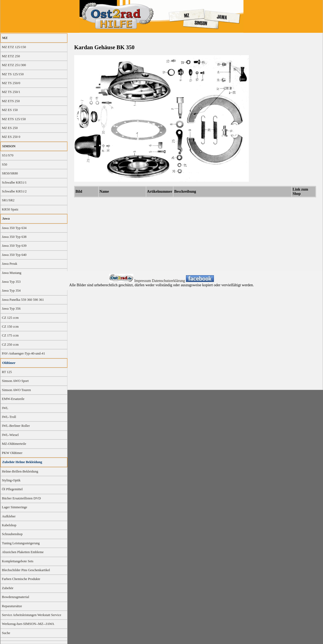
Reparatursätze (12, 606)
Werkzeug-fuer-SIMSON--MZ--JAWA (28, 624)
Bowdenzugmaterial (15, 597)
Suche (6, 633)
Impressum (143, 281)
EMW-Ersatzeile (13, 399)
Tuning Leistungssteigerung (21, 543)
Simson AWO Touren (16, 390)
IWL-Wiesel (10, 435)
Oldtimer (9, 363)
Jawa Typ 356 (11, 309)
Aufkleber (9, 516)
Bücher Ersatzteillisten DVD (21, 498)
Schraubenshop (12, 534)
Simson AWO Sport (15, 381)
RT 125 (7, 372)
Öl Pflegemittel (12, 489)
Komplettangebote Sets (18, 561)
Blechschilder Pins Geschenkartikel (26, 570)
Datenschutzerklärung (169, 281)
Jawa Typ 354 (11, 291)
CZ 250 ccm (10, 345)
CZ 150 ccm (10, 327)
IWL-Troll (9, 417)
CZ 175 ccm (10, 335)
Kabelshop (9, 525)
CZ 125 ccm (10, 318)
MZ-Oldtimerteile (14, 444)
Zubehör (8, 588)
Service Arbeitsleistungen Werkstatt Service (32, 615)
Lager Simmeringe (15, 507)
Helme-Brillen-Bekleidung (20, 471)
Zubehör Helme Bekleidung (22, 462)
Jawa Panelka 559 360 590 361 (23, 300)
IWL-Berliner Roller (16, 426)
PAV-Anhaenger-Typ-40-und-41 (24, 353)
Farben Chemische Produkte (21, 579)
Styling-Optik (11, 480)
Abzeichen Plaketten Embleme (23, 552)
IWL (5, 408)
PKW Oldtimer (12, 453)
